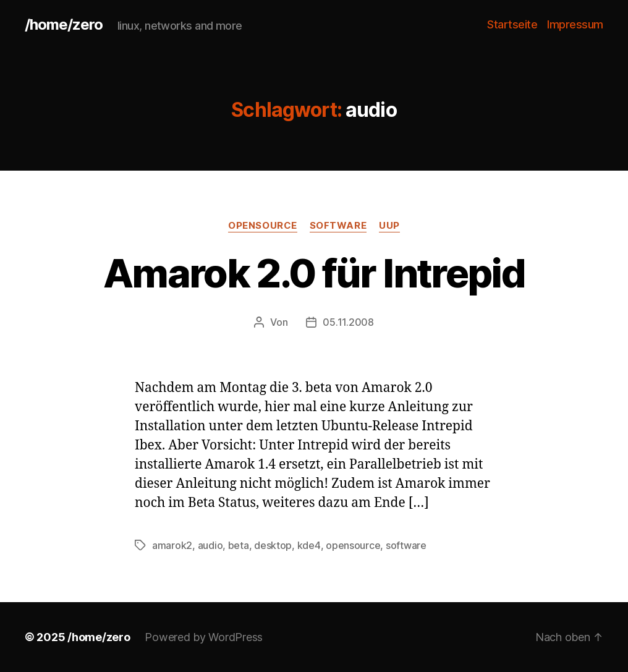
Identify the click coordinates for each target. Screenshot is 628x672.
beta (239, 545)
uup (389, 226)
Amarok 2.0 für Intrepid (314, 273)
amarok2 (172, 545)
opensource (263, 226)
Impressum (575, 24)
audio (210, 545)
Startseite (512, 24)
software (338, 226)
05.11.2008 (348, 322)
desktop (273, 545)
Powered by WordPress (204, 637)
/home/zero (64, 25)
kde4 (309, 545)
